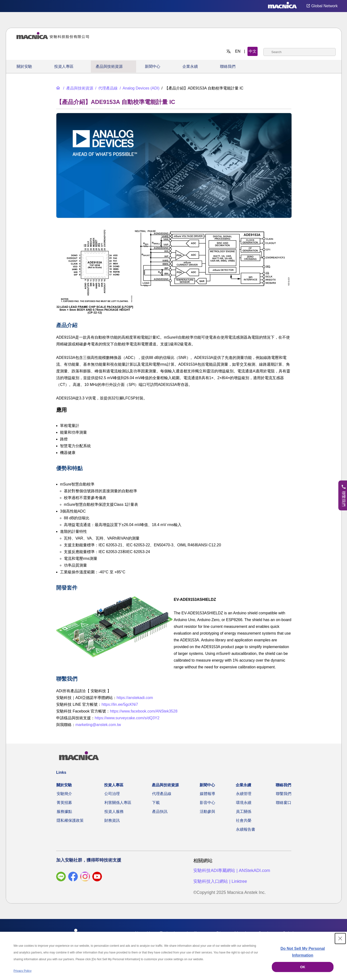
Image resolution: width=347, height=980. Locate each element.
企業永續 (190, 66)
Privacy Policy (23, 971)
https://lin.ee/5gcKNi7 (120, 704)
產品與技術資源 (109, 66)
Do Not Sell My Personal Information (303, 952)
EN (238, 51)
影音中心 (207, 803)
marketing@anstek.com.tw (98, 725)
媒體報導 (207, 794)
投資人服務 (114, 812)
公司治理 (112, 794)
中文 (253, 51)
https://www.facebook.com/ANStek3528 (144, 711)
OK (303, 967)
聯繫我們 (284, 794)
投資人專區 (64, 66)
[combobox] (300, 52)
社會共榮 (244, 820)
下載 (156, 803)
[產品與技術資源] (78, 88)
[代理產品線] (106, 88)
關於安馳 (24, 66)
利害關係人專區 (118, 803)
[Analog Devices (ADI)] (139, 88)
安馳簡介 (64, 794)
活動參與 (207, 812)
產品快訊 (160, 812)
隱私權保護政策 (70, 820)
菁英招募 (64, 803)
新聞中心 (153, 66)
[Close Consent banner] (340, 939)
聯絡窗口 (284, 803)
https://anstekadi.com (135, 698)
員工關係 (244, 812)
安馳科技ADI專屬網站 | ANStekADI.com (232, 870)
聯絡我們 (228, 66)
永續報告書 (246, 829)
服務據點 (64, 812)
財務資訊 (112, 820)
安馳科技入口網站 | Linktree (220, 881)
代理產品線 (162, 794)
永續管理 (244, 794)
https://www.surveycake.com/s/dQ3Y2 (127, 718)
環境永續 (244, 803)
